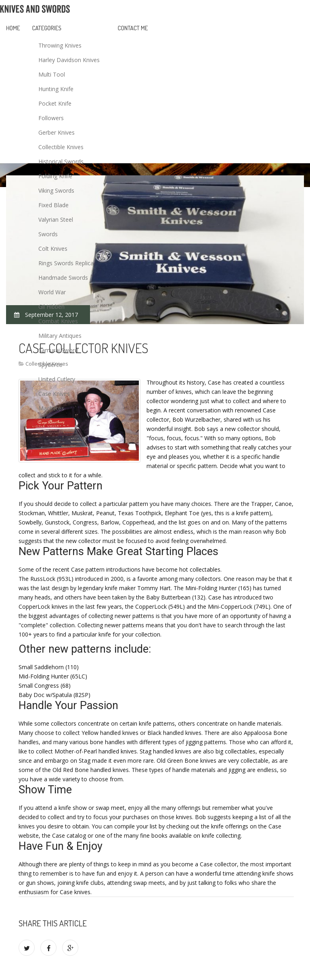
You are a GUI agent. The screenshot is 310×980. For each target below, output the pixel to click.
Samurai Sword (58, 350)
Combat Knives (58, 321)
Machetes (51, 408)
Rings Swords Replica (66, 263)
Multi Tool (52, 74)
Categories (47, 28)
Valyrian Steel (56, 220)
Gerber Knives (57, 132)
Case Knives (54, 394)
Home (13, 28)
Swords (48, 234)
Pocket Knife (55, 103)
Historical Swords (61, 161)
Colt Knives (53, 249)
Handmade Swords (63, 278)
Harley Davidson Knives (69, 60)
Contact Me (133, 28)
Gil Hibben (51, 307)
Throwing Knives (60, 45)
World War (52, 292)
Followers (51, 118)
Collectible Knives (61, 147)
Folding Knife (55, 176)
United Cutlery (57, 379)
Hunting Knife (56, 89)
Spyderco (50, 365)
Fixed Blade (53, 205)
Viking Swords (56, 190)
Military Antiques (60, 336)
